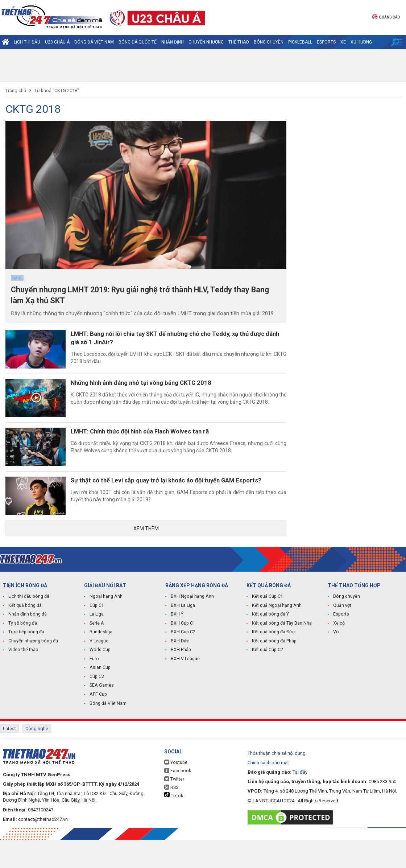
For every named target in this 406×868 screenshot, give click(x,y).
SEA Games (101, 715)
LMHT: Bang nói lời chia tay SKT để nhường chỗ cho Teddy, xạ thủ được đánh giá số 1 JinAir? (179, 341)
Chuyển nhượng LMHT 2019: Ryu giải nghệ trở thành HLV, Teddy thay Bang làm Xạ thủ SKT (137, 297)
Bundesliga (101, 663)
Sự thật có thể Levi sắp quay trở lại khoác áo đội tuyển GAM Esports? (171, 508)
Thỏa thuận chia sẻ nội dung (277, 781)
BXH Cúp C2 (183, 663)
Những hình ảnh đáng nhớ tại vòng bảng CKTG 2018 (158, 392)
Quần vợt (342, 637)
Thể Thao (239, 42)
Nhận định (173, 42)
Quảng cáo (386, 17)
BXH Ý (177, 646)
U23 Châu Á (57, 42)
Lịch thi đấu (27, 42)
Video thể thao (23, 680)
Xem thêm (146, 559)
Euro (94, 689)
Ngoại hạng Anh (105, 628)
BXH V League (185, 689)
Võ (336, 663)
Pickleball (300, 42)
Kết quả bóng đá (24, 637)
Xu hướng (361, 42)
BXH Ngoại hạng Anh (192, 628)
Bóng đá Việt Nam (94, 42)
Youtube (175, 790)
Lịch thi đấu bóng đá (28, 628)
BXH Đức (180, 672)
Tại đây (300, 800)
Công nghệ (37, 758)
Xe (343, 42)
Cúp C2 (97, 707)
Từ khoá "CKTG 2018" (57, 90)
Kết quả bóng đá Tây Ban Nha (281, 654)
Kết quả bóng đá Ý (270, 646)
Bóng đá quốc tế (138, 42)
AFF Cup (98, 724)
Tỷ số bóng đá (22, 654)
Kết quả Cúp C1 (267, 628)
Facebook (177, 799)
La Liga (97, 646)
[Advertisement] (203, 66)
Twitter (174, 807)
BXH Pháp (181, 680)
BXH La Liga (183, 637)
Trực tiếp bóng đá (25, 663)
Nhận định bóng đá (27, 646)
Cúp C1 (97, 637)
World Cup (100, 680)
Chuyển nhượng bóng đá (32, 672)
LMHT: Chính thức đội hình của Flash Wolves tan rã (157, 448)
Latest (9, 758)
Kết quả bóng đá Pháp (273, 672)
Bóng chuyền (269, 42)
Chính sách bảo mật (268, 791)
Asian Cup (100, 698)
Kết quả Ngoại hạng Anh (276, 637)
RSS (171, 815)
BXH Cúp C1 (183, 654)
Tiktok (173, 823)
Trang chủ (16, 90)
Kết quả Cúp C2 (267, 680)
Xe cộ (339, 654)
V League (99, 672)
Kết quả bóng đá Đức (272, 663)
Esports (326, 42)
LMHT (17, 278)
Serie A (97, 654)
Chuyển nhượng (206, 42)
